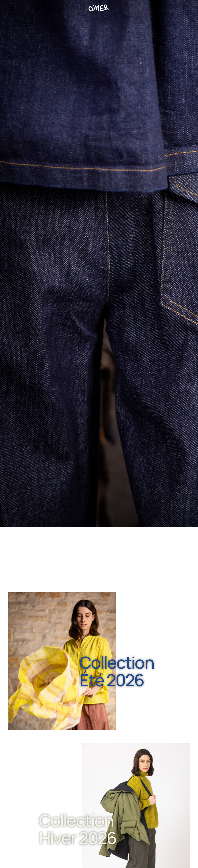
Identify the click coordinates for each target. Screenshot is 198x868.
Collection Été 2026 (117, 671)
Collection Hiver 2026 (78, 829)
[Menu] (11, 8)
